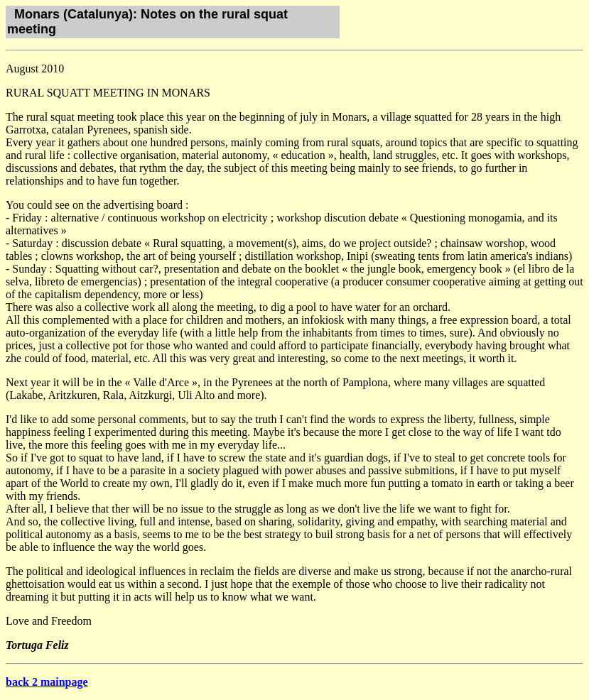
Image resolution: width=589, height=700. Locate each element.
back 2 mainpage (47, 682)
